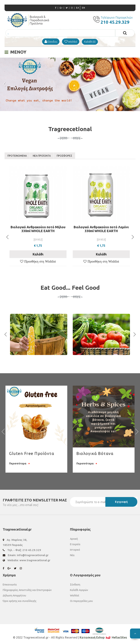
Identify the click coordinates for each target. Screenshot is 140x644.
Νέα (72, 555)
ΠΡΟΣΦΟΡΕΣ (64, 156)
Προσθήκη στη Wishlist (40, 261)
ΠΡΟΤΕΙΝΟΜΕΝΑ (17, 156)
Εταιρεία (75, 544)
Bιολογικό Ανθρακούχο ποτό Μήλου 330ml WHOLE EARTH (38, 229)
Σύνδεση (75, 585)
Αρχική (74, 539)
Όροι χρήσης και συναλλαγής (20, 601)
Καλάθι (38, 254)
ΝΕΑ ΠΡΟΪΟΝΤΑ (42, 156)
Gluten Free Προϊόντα (32, 453)
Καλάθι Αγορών (79, 590)
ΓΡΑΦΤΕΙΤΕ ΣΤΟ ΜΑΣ (35, 500)
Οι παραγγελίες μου (81, 601)
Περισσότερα (20, 463)
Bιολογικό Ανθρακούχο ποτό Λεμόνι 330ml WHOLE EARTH (101, 229)
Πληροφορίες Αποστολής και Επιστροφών (27, 590)
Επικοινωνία (10, 585)
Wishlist (75, 595)
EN (83, 8)
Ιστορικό (75, 550)
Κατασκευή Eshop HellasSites (103, 637)
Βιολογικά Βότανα (95, 453)
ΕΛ (78, 8)
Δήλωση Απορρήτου (14, 595)
